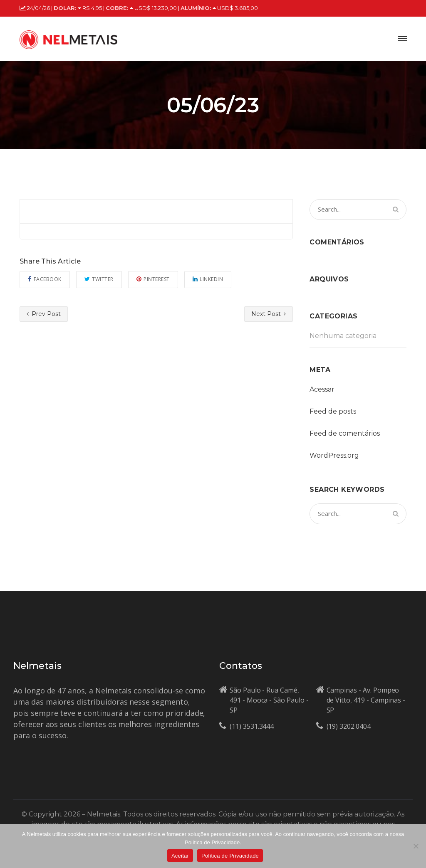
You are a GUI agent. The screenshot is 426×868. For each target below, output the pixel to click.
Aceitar (180, 856)
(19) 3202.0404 (349, 726)
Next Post (269, 314)
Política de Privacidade (230, 856)
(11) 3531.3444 (252, 726)
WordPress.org (334, 455)
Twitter (99, 279)
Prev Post (44, 314)
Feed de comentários (345, 433)
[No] (416, 846)
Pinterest (153, 279)
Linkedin (208, 279)
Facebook (45, 279)
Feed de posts (333, 411)
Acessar (322, 389)
